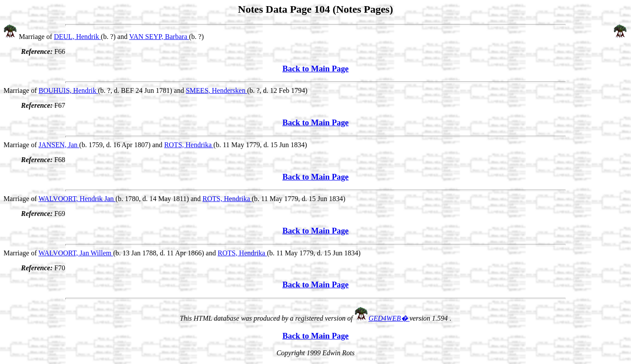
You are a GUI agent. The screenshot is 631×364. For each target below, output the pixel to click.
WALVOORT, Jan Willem (76, 253)
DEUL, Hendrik (77, 37)
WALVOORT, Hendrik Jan (77, 199)
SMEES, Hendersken (216, 90)
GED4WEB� (389, 318)
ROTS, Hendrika (189, 145)
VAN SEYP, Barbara (159, 37)
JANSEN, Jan (59, 145)
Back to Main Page (315, 69)
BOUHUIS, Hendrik (68, 90)
